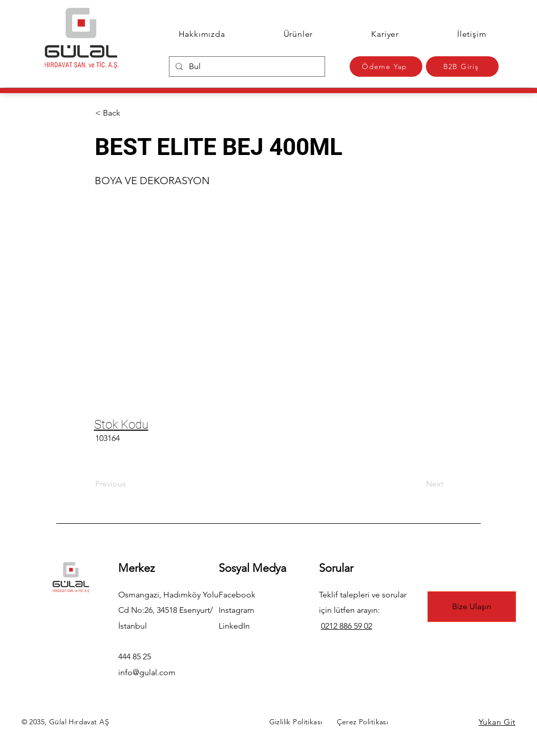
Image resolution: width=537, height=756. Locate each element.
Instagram (237, 610)
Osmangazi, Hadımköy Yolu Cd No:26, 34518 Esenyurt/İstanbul (168, 610)
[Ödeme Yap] (386, 66)
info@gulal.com (147, 672)
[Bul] (246, 66)
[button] (129, 113)
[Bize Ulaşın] (472, 607)
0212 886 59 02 (347, 626)
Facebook (237, 595)
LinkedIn (234, 626)
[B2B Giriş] (462, 66)
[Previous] (129, 484)
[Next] (418, 484)
